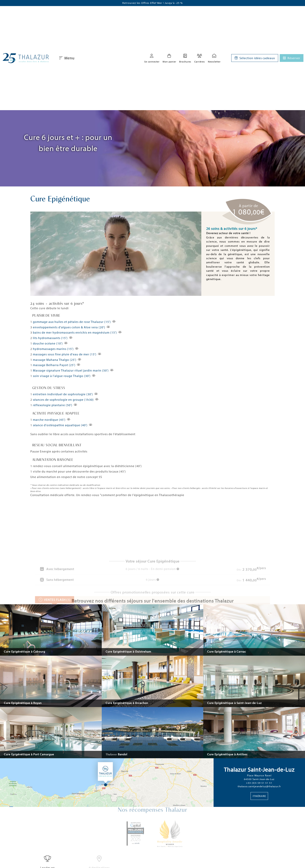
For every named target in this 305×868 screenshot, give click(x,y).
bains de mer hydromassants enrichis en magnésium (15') (75, 332)
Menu (67, 58)
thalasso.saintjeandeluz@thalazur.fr (259, 786)
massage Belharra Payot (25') (54, 365)
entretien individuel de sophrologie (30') (63, 394)
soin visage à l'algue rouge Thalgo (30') (62, 376)
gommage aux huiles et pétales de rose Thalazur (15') (72, 322)
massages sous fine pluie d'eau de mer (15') (65, 354)
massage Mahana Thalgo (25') (55, 360)
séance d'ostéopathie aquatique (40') (60, 425)
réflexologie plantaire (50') (53, 405)
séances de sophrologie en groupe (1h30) (63, 400)
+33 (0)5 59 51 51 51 (259, 783)
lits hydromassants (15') (50, 338)
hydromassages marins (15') (53, 349)
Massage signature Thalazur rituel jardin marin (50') (71, 370)
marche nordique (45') (49, 420)
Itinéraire (259, 796)
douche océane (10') (48, 343)
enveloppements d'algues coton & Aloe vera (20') (69, 327)
